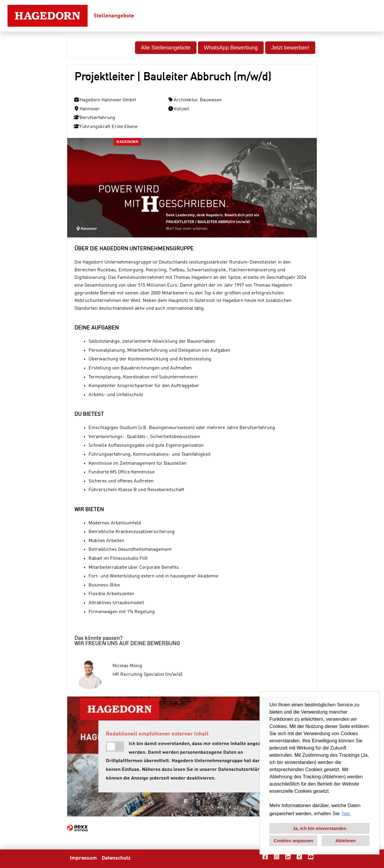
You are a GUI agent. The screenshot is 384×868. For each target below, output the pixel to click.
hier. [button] (346, 814)
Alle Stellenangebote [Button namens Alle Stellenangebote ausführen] (166, 48)
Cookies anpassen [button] (293, 841)
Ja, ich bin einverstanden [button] (319, 828)
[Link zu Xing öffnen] (299, 857)
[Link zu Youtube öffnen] (311, 857)
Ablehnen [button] (346, 841)
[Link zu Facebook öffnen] (265, 857)
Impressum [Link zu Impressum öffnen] (83, 858)
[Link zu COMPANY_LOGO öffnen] (48, 16)
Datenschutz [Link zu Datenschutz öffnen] (116, 858)
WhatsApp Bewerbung (231, 48)
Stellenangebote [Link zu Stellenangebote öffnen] (114, 16)
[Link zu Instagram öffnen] (277, 857)
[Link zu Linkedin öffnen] (288, 857)
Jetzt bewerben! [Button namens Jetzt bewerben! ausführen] (290, 48)
